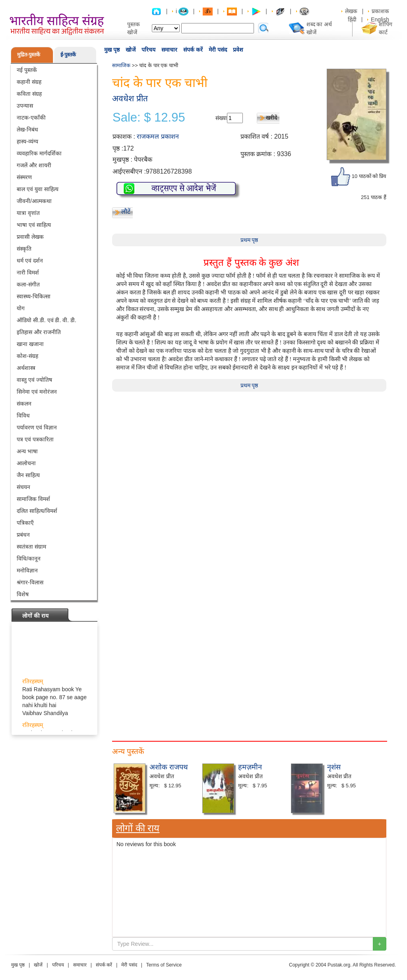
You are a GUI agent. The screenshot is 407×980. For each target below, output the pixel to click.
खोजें (131, 50)
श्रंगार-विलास (30, 582)
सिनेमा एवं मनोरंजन (37, 392)
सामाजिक (121, 65)
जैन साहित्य (28, 475)
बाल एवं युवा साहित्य (38, 189)
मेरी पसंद (218, 50)
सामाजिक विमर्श (33, 499)
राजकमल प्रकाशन (158, 136)
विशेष (23, 594)
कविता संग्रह (29, 94)
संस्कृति (24, 249)
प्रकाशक (380, 11)
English (380, 19)
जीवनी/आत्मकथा (34, 201)
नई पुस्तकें (27, 70)
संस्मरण (24, 177)
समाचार (169, 50)
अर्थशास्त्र (26, 368)
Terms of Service (164, 965)
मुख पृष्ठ (112, 50)
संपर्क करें (193, 50)
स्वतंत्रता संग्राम (31, 547)
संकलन (24, 404)
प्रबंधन (23, 535)
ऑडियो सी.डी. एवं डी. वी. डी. (47, 320)
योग (21, 308)
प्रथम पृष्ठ (249, 240)
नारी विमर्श (28, 273)
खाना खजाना (30, 344)
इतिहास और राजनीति (39, 332)
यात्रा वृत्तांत (28, 213)
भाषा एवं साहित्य (34, 225)
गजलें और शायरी (34, 165)
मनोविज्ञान (27, 570)
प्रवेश (238, 50)
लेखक (351, 11)
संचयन (23, 487)
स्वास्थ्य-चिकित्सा (34, 296)
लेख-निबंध (27, 130)
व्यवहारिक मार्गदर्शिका (39, 153)
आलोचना (26, 463)
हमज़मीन (250, 767)
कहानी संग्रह (29, 82)
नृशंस (334, 767)
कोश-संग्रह (27, 356)
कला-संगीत (28, 284)
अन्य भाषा (27, 451)
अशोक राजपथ (169, 767)
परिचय (148, 50)
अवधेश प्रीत (130, 98)
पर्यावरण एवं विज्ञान (37, 427)
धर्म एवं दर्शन (30, 261)
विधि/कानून (29, 559)
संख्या (221, 118)
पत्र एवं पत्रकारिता (35, 439)
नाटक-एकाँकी (31, 118)
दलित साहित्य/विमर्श (37, 511)
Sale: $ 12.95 (149, 118)
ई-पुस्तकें (68, 55)
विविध (23, 416)
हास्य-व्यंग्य (27, 141)
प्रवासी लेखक (30, 237)
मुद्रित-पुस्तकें (29, 55)
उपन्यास (25, 106)
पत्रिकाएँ (25, 523)
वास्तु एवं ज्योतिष (34, 380)
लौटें (126, 212)
